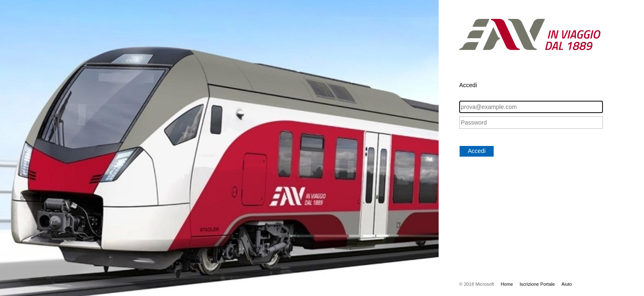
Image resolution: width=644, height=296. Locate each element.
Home (507, 284)
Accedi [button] (477, 151)
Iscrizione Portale (537, 284)
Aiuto (567, 284)
